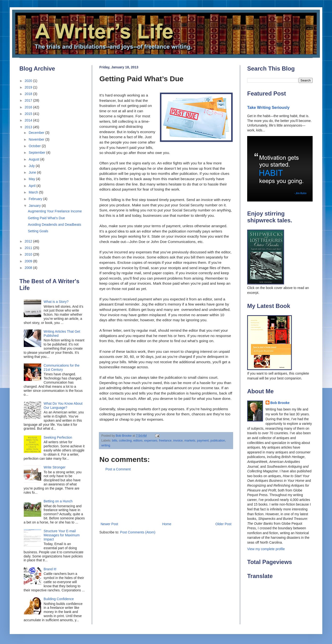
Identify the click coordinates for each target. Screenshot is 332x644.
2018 (29, 94)
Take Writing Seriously (268, 107)
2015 (29, 114)
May (32, 179)
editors (138, 441)
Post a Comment (118, 469)
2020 (29, 81)
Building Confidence (59, 599)
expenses (151, 441)
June (33, 172)
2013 (29, 127)
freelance (165, 441)
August (34, 159)
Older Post (223, 524)
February (36, 199)
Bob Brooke (280, 403)
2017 (29, 100)
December (37, 133)
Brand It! (50, 569)
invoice (178, 441)
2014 (29, 120)
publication (218, 441)
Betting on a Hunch (58, 501)
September (37, 153)
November (37, 139)
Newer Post (109, 524)
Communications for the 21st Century (62, 367)
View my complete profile (266, 549)
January (35, 206)
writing (106, 445)
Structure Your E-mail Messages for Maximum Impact (62, 535)
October (35, 146)
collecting (125, 441)
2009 (29, 261)
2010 (29, 254)
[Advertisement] (166, 497)
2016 (29, 107)
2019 (29, 87)
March (34, 192)
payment (203, 441)
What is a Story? (56, 302)
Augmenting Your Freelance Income (55, 211)
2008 (29, 268)
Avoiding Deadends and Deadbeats (55, 225)
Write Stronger (55, 467)
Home (167, 524)
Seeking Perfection (58, 437)
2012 (29, 241)
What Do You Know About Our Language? (63, 406)
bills (115, 441)
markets (190, 441)
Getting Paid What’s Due (46, 218)
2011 (29, 248)
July (32, 166)
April (32, 186)
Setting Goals (38, 231)
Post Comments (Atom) (138, 532)
